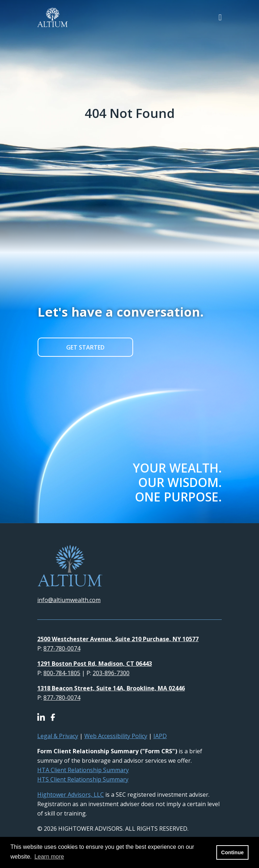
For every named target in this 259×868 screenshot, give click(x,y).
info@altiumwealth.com (69, 600)
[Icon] (44, 718)
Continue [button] (232, 852)
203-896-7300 (111, 673)
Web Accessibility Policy (116, 736)
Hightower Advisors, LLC (71, 795)
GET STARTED (85, 347)
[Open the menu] (220, 17)
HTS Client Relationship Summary (83, 779)
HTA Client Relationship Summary (83, 770)
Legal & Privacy (58, 736)
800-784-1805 (62, 673)
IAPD (160, 736)
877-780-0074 (62, 648)
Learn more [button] (49, 857)
